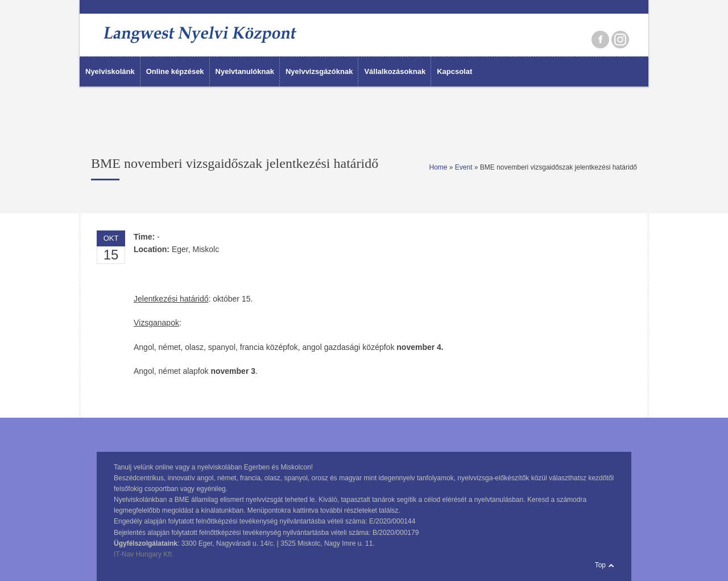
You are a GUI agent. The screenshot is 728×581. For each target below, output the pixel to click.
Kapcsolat (454, 71)
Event (464, 167)
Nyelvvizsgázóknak (319, 71)
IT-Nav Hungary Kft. (144, 554)
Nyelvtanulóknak (245, 71)
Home (438, 167)
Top (600, 565)
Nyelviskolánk (110, 71)
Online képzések (175, 71)
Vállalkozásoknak (395, 71)
